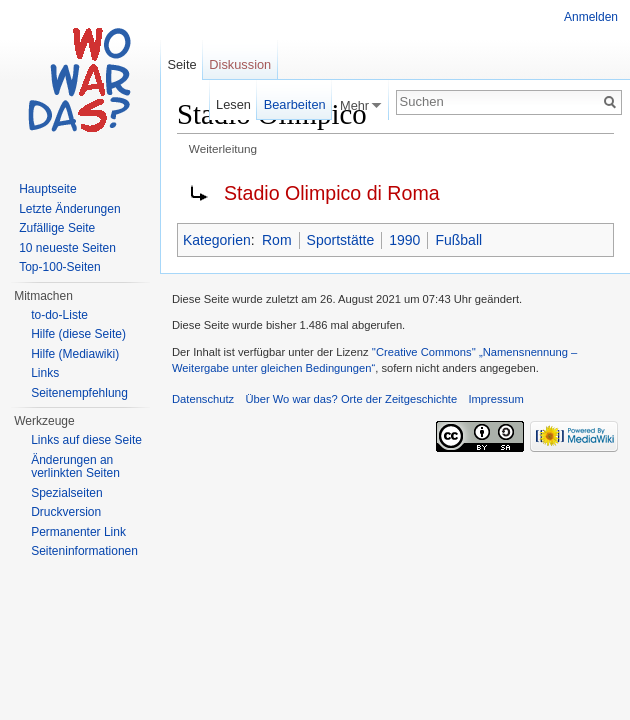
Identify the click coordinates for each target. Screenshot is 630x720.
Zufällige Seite (57, 228)
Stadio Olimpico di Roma (332, 193)
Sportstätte (341, 240)
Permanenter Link (78, 532)
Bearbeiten (295, 104)
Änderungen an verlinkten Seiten (75, 467)
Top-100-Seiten (59, 267)
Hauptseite (47, 189)
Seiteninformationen (84, 551)
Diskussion (240, 64)
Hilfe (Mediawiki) (75, 354)
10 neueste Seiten (67, 248)
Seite (181, 64)
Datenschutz (203, 399)
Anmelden (591, 17)
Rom (277, 240)
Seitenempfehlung (79, 393)
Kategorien (217, 240)
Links (45, 373)
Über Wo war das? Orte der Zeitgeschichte (351, 399)
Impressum (495, 399)
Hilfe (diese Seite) (78, 334)
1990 (404, 240)
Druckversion (66, 512)
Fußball (458, 240)
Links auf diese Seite (86, 440)
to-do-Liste (59, 315)
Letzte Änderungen (69, 209)
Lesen (233, 104)
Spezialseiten (66, 493)
